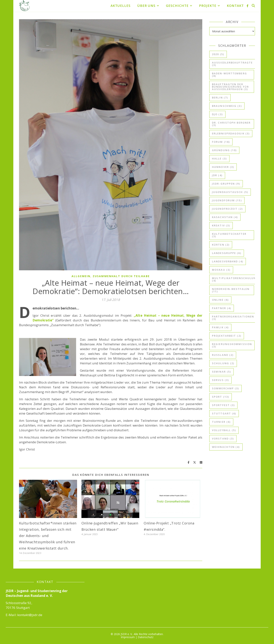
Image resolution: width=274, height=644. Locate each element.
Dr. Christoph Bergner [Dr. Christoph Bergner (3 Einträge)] (231, 124)
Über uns (146, 6)
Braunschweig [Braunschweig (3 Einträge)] (227, 106)
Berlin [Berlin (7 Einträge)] (220, 98)
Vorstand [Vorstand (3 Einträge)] (223, 439)
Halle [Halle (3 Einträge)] (219, 159)
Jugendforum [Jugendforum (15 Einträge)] (227, 200)
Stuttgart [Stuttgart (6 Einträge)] (224, 413)
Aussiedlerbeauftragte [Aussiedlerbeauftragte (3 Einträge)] (232, 64)
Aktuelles (121, 6)
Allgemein (81, 276)
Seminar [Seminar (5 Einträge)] (221, 372)
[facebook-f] (247, 6)
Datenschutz (146, 637)
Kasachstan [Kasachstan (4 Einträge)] (225, 217)
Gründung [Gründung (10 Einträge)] (224, 150)
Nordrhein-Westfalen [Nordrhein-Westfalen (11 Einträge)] (231, 290)
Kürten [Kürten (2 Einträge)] (221, 245)
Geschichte (177, 6)
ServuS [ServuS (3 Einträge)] (220, 380)
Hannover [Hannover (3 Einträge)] (223, 167)
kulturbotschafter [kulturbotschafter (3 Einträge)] (229, 235)
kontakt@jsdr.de (30, 615)
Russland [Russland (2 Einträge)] (223, 355)
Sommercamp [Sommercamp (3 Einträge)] (225, 388)
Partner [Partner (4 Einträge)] (222, 308)
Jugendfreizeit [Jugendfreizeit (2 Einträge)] (227, 209)
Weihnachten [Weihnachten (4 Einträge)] (226, 447)
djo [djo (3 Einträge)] (217, 114)
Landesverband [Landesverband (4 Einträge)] (228, 261)
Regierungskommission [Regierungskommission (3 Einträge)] (232, 345)
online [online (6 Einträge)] (220, 300)
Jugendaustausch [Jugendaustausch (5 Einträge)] (230, 192)
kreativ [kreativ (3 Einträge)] (221, 225)
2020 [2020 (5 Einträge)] (218, 54)
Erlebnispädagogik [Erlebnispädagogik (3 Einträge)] (231, 133)
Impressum (128, 637)
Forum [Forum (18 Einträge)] (221, 142)
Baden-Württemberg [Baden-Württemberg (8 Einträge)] (229, 75)
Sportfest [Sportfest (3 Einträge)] (223, 405)
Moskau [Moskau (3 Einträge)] (221, 270)
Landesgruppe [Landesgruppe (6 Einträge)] (227, 253)
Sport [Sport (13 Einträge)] (221, 397)
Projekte (208, 6)
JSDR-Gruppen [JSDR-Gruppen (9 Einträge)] (226, 184)
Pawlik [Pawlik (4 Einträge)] (220, 327)
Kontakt (235, 6)
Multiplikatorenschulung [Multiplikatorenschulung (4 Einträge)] (235, 279)
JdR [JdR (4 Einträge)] (217, 175)
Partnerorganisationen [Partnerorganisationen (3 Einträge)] (233, 318)
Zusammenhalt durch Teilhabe (121, 276)
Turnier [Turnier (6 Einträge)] (221, 422)
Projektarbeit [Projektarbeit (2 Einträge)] (227, 336)
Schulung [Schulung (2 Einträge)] (223, 363)
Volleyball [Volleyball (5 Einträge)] (224, 430)
